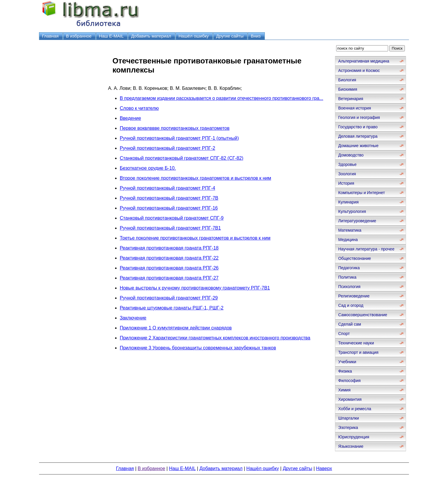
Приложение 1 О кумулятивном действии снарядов (176, 328)
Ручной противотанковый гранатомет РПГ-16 (169, 208)
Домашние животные (358, 146)
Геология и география (359, 117)
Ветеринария (351, 99)
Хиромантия (350, 399)
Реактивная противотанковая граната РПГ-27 (169, 278)
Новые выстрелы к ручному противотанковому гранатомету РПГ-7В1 (195, 288)
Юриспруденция (354, 437)
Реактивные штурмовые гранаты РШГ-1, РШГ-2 (172, 308)
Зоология (347, 174)
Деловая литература (358, 136)
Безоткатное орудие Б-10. (148, 168)
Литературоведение (357, 221)
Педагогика (349, 268)
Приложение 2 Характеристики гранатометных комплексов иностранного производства (215, 338)
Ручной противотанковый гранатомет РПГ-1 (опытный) (179, 138)
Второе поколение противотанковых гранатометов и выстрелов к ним (196, 178)
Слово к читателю (139, 108)
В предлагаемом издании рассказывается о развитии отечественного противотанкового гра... (222, 98)
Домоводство (351, 155)
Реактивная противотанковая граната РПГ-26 (169, 268)
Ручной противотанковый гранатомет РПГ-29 (169, 298)
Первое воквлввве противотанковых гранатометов (175, 128)
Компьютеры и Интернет (362, 193)
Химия (344, 390)
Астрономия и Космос (359, 70)
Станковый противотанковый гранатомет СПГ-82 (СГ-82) (182, 158)
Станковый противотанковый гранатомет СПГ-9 (172, 218)
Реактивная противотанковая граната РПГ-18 (169, 248)
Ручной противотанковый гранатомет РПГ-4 (167, 188)
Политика (347, 277)
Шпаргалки (349, 418)
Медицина (348, 240)
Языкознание (351, 446)
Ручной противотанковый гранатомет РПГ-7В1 (170, 228)
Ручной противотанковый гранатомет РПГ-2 (167, 148)
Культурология (352, 211)
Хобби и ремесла (355, 409)
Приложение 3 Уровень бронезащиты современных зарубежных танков (198, 348)
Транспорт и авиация (358, 352)
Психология (349, 287)
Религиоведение (354, 296)
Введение (130, 118)
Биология (347, 80)
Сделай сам (350, 324)
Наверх (324, 468)
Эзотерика (348, 428)
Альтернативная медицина (364, 61)
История (346, 183)
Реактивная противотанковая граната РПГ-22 (169, 258)
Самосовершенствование (363, 315)
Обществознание (355, 258)
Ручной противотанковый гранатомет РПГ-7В (169, 198)
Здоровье (347, 164)
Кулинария (348, 202)
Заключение (133, 318)
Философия (349, 381)
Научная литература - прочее (366, 249)
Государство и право (358, 127)
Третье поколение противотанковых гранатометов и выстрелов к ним (195, 238)
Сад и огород (351, 305)
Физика (345, 371)
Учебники (347, 362)
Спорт (344, 334)
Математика (350, 230)
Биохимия (348, 89)
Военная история (355, 108)
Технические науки (356, 343)
